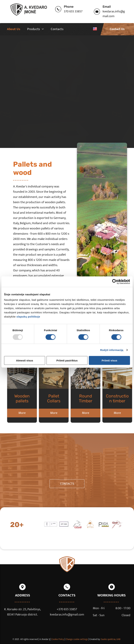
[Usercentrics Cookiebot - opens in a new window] (115, 282)
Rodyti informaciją (112, 350)
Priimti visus (109, 360)
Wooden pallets (22, 399)
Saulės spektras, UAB (111, 639)
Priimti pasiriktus (67, 360)
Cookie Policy (58, 639)
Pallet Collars (54, 399)
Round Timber (86, 399)
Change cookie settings (77, 639)
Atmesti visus (25, 360)
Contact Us (117, 29)
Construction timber (117, 399)
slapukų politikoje (28, 317)
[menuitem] (14, 29)
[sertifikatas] (51, 524)
